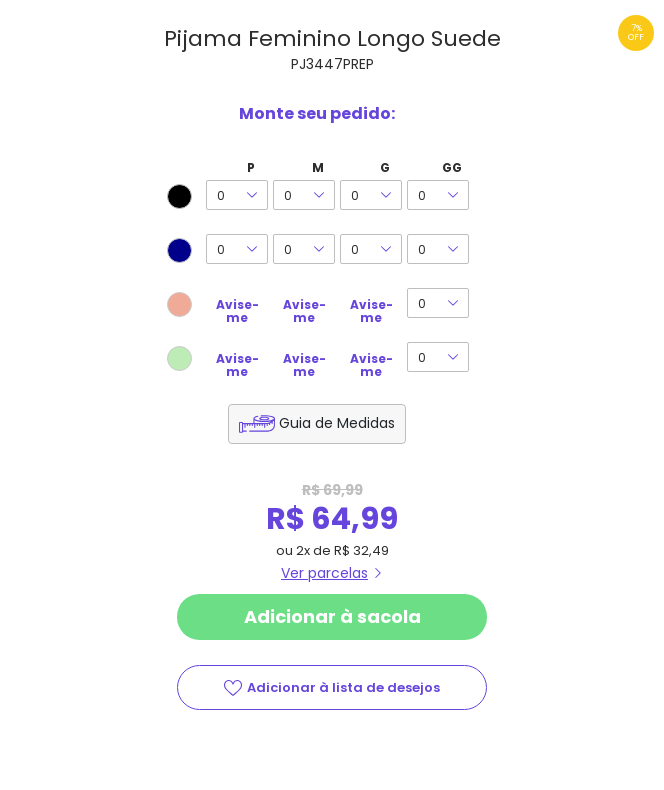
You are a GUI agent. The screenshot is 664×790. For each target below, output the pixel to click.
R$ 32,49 (361, 550)
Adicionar (332, 617)
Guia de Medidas (337, 423)
